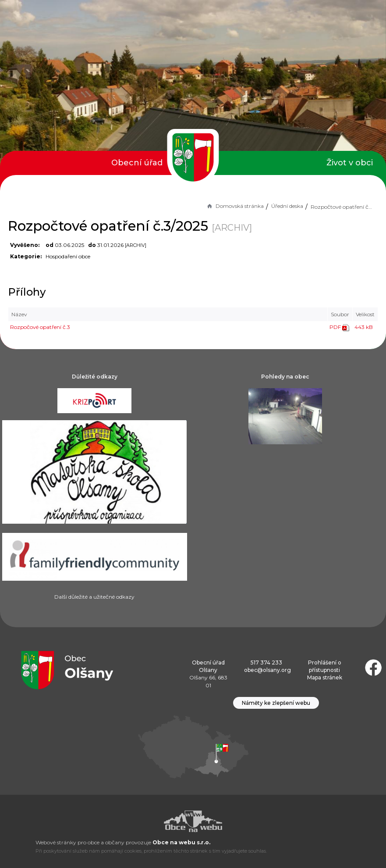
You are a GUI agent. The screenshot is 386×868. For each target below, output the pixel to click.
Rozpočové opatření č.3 (40, 327)
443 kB (364, 327)
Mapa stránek (325, 677)
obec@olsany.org (267, 670)
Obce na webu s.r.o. (181, 842)
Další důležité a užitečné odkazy (94, 597)
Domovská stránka (235, 206)
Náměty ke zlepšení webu (276, 703)
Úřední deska (287, 206)
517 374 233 (266, 663)
